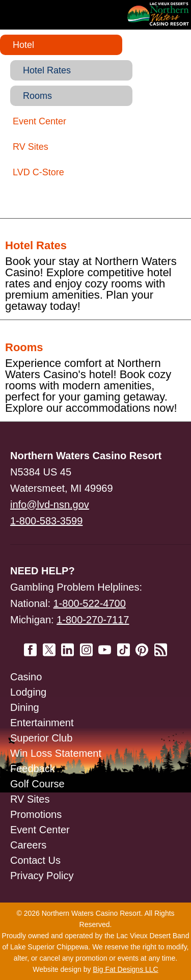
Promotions (36, 814)
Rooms (37, 96)
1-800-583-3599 (46, 521)
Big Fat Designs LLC (125, 969)
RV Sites (31, 147)
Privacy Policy (42, 876)
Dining (25, 707)
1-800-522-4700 (90, 603)
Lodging (28, 692)
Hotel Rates (47, 70)
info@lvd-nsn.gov (50, 505)
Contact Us (35, 860)
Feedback (33, 769)
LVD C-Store (38, 172)
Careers (28, 845)
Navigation (31, 15)
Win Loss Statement (56, 753)
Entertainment (42, 723)
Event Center (39, 121)
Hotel (23, 45)
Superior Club (41, 738)
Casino (26, 677)
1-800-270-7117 (93, 620)
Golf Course (37, 784)
